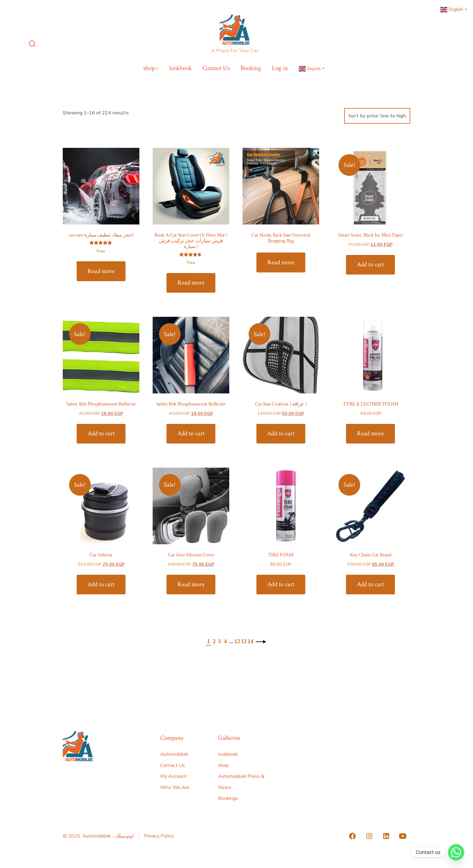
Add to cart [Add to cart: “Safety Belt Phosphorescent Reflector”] (101, 433)
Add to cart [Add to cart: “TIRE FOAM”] (281, 584)
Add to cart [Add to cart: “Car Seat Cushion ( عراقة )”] (281, 433)
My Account (173, 776)
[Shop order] (377, 116)
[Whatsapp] (456, 852)
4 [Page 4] (225, 642)
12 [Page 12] (237, 642)
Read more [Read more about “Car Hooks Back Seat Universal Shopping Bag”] (281, 262)
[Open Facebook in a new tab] (352, 836)
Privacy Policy (159, 836)
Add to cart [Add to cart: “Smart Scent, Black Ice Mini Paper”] (370, 264)
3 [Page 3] (220, 642)
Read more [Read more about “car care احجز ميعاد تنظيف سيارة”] (101, 271)
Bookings (228, 798)
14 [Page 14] (250, 642)
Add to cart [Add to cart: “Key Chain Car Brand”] (370, 584)
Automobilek (174, 754)
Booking (251, 68)
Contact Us (216, 68)
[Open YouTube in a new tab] (403, 836)
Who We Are (175, 787)
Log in (280, 68)
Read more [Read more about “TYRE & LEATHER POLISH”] (370, 433)
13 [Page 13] (244, 642)
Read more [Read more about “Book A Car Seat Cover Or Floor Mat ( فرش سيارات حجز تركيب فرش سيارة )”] (191, 283)
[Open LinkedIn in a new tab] (386, 836)
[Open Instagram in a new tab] (369, 836)
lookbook (181, 68)
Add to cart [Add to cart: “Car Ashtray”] (101, 584)
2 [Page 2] (214, 642)
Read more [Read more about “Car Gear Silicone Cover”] (191, 584)
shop (151, 68)
